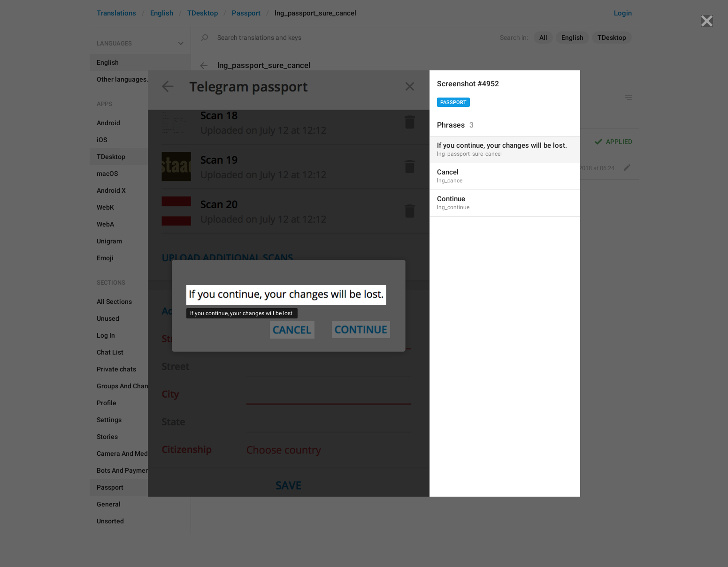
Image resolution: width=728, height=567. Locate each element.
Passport (453, 102)
